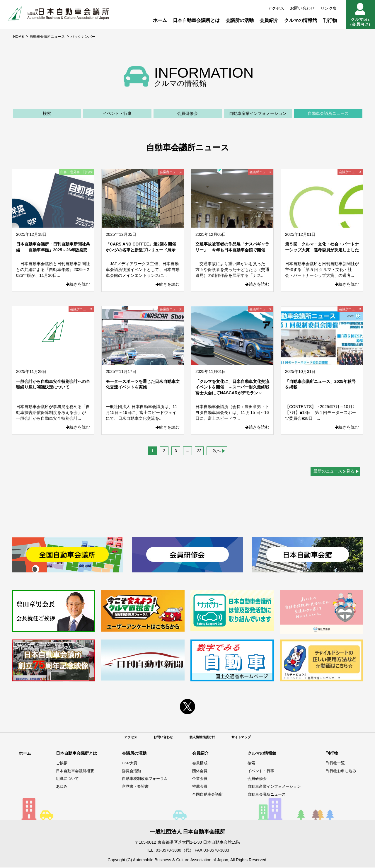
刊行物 (330, 20)
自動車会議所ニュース (47, 37)
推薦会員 (197, 787)
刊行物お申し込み (340, 772)
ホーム (160, 20)
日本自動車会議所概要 (74, 772)
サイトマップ (249, 738)
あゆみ (59, 787)
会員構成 (197, 764)
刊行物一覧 (334, 764)
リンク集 (329, 8)
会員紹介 (269, 20)
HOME (18, 37)
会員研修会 (187, 113)
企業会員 (197, 780)
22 (199, 451)
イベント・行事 (117, 113)
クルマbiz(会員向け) (360, 15)
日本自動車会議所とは (196, 20)
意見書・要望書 (131, 787)
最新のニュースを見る (334, 471)
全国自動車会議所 (205, 795)
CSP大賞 (125, 764)
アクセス (276, 8)
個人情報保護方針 (204, 738)
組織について (66, 780)
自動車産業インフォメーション (258, 113)
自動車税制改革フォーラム (142, 780)
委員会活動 (127, 772)
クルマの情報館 (301, 20)
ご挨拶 (59, 764)
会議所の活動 (240, 20)
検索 (47, 113)
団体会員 (197, 772)
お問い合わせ (302, 8)
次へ (217, 451)
